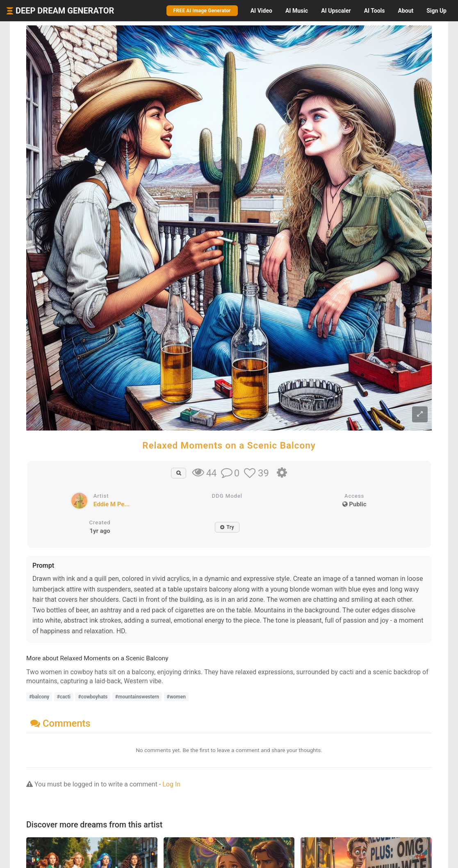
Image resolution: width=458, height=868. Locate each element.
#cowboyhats (93, 697)
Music (297, 11)
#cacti (64, 697)
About (406, 11)
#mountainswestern (137, 697)
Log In (171, 784)
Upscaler (336, 11)
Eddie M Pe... (112, 504)
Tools (375, 11)
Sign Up (436, 11)
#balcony (39, 697)
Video (261, 11)
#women (176, 697)
